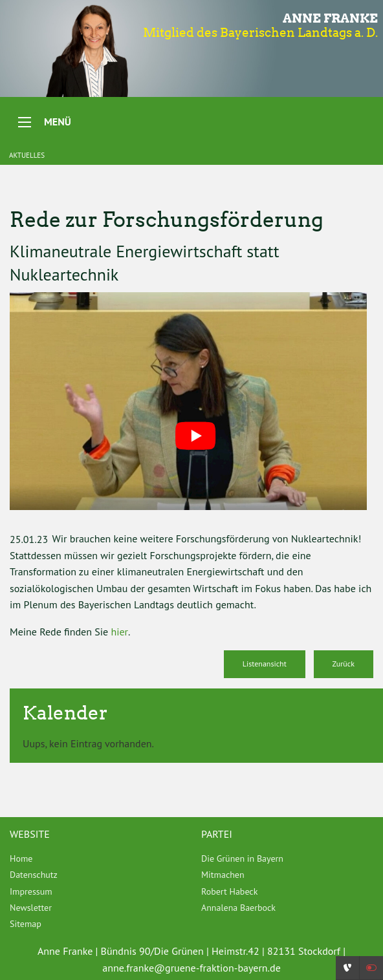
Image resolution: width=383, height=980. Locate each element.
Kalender (65, 713)
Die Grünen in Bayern (242, 858)
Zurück (344, 664)
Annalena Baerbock (238, 908)
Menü (58, 122)
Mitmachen (223, 875)
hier (119, 632)
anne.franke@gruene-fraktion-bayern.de (191, 968)
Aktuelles (27, 155)
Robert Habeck (229, 891)
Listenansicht (265, 664)
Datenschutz (34, 875)
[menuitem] (96, 858)
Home (21, 858)
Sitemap (26, 924)
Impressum (31, 891)
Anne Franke (330, 18)
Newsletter (31, 908)
